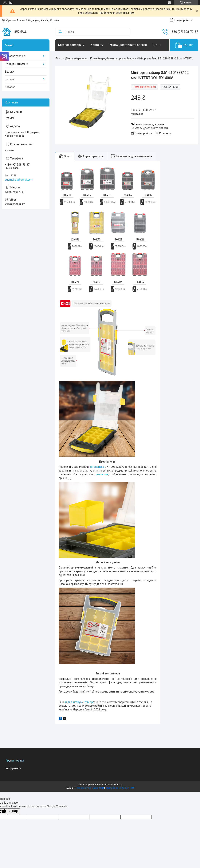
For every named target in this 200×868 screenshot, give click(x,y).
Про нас (10, 79)
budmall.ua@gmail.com (19, 180)
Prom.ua (118, 785)
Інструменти (13, 768)
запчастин (102, 474)
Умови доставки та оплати (128, 45)
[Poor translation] (14, 812)
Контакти (97, 45)
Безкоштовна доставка (149, 124)
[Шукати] (60, 32)
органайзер (97, 467)
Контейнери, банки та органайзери (112, 58)
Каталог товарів (69, 45)
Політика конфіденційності (120, 788)
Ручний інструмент (17, 64)
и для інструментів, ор (79, 702)
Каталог (10, 87)
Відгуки (9, 72)
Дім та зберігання (76, 58)
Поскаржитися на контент (90, 788)
